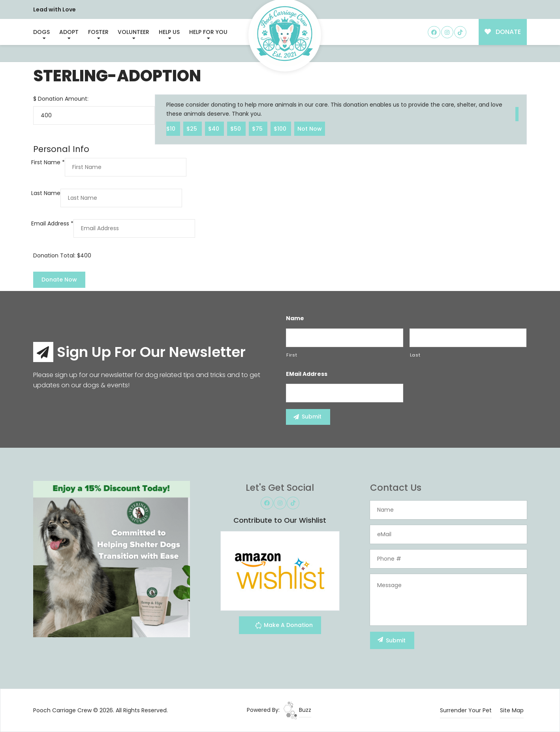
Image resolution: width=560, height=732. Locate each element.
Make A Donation (284, 626)
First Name (48, 162)
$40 (214, 128)
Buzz (297, 710)
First (292, 355)
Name (295, 318)
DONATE (503, 32)
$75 (258, 128)
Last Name (46, 193)
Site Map (512, 710)
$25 (193, 128)
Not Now (310, 128)
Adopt (69, 32)
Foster (98, 32)
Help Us (169, 32)
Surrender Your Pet (466, 710)
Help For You (208, 32)
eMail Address (307, 374)
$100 (281, 128)
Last (415, 355)
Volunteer (133, 32)
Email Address (52, 223)
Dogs (41, 32)
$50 (236, 128)
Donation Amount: (63, 99)
